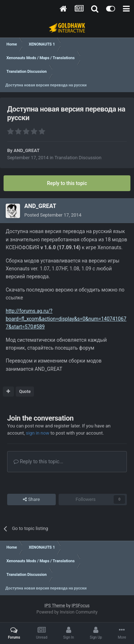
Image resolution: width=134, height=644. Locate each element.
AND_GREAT (27, 150)
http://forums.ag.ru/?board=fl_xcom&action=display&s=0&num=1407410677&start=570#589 (66, 319)
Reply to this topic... (38, 461)
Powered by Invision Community (67, 612)
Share (31, 499)
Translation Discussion (78, 158)
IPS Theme (55, 606)
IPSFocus (80, 606)
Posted (53, 215)
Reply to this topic (67, 183)
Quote (25, 392)
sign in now (38, 433)
